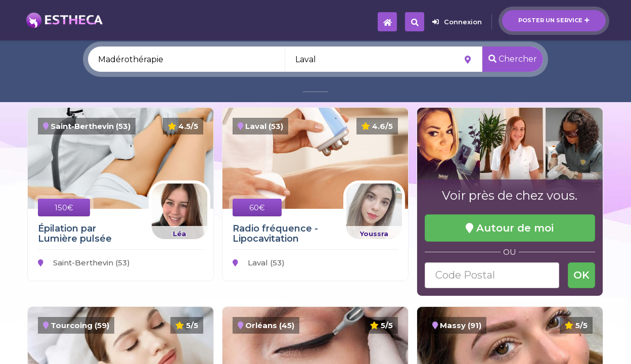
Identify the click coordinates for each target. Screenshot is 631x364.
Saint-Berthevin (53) (84, 263)
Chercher (513, 59)
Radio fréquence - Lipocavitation (275, 234)
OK (581, 275)
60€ (257, 208)
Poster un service (554, 20)
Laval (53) (259, 263)
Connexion (457, 22)
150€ (64, 208)
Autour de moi (510, 228)
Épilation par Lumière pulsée (75, 234)
